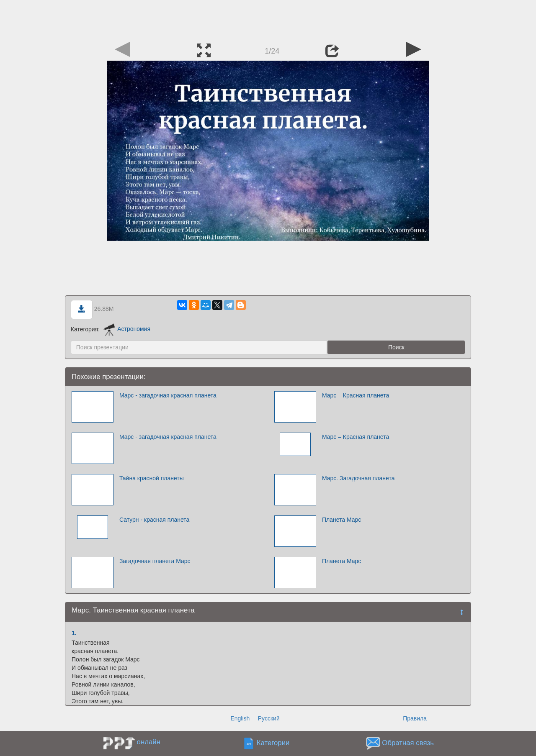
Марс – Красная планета (356, 395)
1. (74, 633)
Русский (269, 718)
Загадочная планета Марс (155, 561)
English (240, 718)
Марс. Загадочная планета (358, 478)
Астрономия (127, 329)
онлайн (149, 742)
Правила (415, 718)
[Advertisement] (268, 19)
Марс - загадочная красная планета (168, 395)
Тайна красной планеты (152, 478)
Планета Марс (341, 520)
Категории (273, 743)
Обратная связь (408, 743)
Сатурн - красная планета (154, 520)
